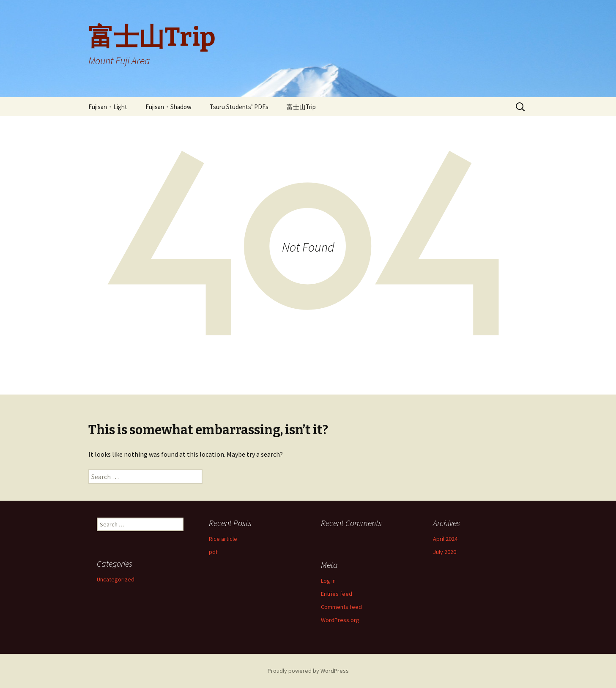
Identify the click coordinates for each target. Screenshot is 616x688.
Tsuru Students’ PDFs (239, 107)
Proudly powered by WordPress (308, 671)
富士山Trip (301, 107)
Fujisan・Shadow (168, 107)
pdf (213, 552)
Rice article (223, 539)
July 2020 (445, 552)
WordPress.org (340, 620)
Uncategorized (116, 579)
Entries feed (337, 594)
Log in (328, 581)
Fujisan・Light (108, 107)
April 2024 (445, 539)
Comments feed (341, 607)
